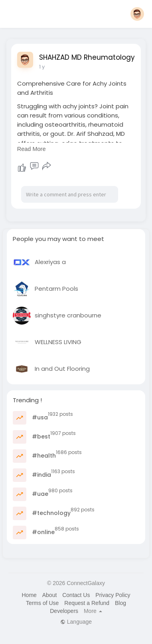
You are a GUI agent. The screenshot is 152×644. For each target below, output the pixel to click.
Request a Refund (87, 603)
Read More (32, 149)
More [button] (93, 611)
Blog (120, 603)
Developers (64, 611)
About (50, 595)
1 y (42, 67)
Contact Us (76, 595)
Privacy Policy (113, 595)
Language (76, 622)
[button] (137, 14)
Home (29, 595)
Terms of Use (42, 603)
